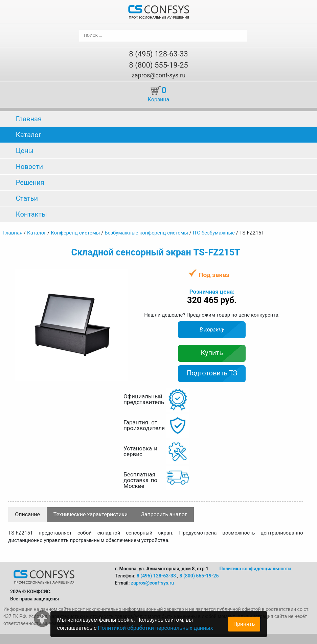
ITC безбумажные (214, 233)
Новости (29, 167)
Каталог (29, 135)
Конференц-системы (75, 233)
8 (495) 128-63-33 (158, 54)
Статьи (27, 198)
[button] (121, 275)
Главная (29, 119)
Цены (25, 151)
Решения (30, 182)
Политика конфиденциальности (255, 569)
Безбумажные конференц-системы (146, 233)
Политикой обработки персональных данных (155, 628)
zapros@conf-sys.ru (158, 75)
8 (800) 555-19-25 (158, 65)
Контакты (31, 214)
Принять (244, 624)
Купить (212, 353)
